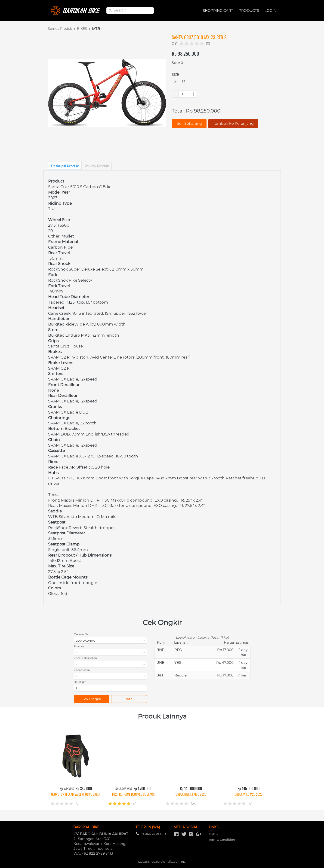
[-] (176, 834)
